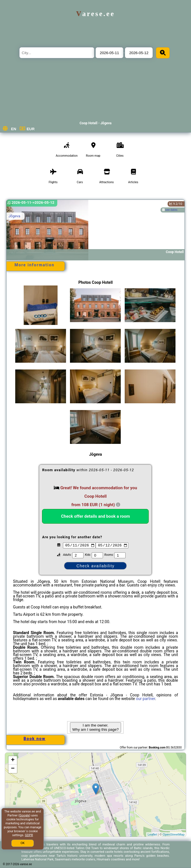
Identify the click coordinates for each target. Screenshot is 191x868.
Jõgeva (14, 216)
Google (24, 815)
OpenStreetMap (174, 834)
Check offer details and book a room (96, 516)
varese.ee (96, 14)
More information (35, 265)
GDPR (29, 835)
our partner (146, 699)
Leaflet (152, 834)
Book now (35, 739)
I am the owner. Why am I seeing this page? (95, 727)
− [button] (13, 769)
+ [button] (13, 760)
